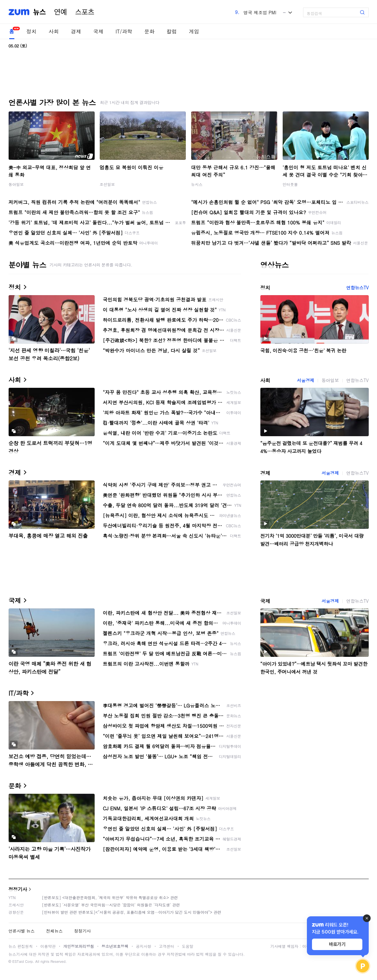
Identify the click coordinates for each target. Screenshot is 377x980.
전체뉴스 (54, 931)
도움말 (188, 946)
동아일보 (16, 184)
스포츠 (85, 12)
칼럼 (172, 31)
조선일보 (107, 184)
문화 (149, 31)
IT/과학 (124, 31)
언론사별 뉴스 (22, 931)
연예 (61, 12)
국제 (98, 31)
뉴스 (40, 12)
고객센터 (167, 946)
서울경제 (306, 380)
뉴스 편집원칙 (21, 946)
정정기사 (18, 889)
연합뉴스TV (357, 288)
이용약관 (48, 946)
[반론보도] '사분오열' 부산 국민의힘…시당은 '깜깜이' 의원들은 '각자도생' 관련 (111, 905)
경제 (76, 31)
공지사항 (144, 946)
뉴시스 (197, 184)
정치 (32, 31)
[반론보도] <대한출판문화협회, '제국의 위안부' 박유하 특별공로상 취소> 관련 (110, 897)
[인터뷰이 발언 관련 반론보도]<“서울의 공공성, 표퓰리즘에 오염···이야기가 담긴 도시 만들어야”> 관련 (132, 912)
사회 (54, 31)
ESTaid (18, 961)
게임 (194, 31)
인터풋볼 (290, 184)
